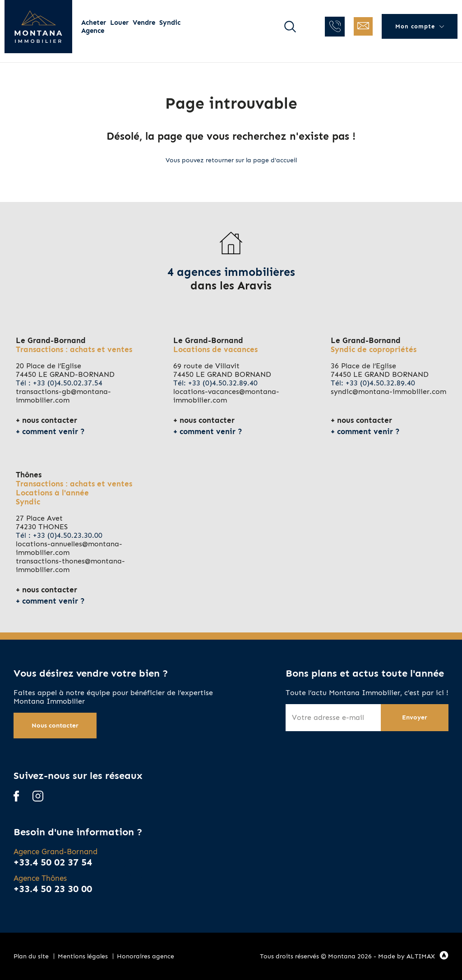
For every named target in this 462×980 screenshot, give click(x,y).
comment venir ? (53, 431)
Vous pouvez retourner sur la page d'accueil (231, 160)
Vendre (144, 23)
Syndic (170, 23)
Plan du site (31, 956)
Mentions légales (83, 956)
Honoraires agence (146, 956)
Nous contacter (55, 726)
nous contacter (50, 420)
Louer (119, 23)
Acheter (94, 23)
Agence (93, 31)
